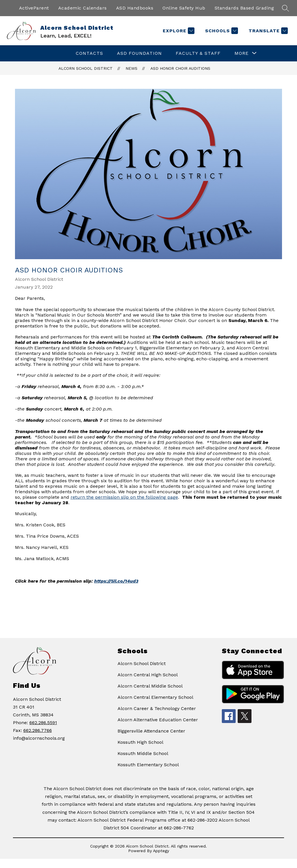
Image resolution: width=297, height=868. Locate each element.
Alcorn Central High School (148, 675)
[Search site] (285, 8)
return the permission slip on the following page (124, 497)
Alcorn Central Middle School (150, 686)
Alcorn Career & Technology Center (157, 708)
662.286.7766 (38, 730)
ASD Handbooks (135, 8)
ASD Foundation (139, 53)
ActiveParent (34, 8)
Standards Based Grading (244, 8)
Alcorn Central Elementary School (155, 697)
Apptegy (161, 851)
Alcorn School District (86, 68)
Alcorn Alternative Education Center (158, 720)
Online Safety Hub (184, 8)
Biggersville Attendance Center (151, 731)
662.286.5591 (43, 723)
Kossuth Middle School (143, 753)
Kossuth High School (140, 742)
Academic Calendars (83, 8)
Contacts (89, 53)
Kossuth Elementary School (148, 765)
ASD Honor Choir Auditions (180, 68)
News (132, 68)
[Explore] (178, 31)
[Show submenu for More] (242, 53)
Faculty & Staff (198, 53)
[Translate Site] (267, 31)
